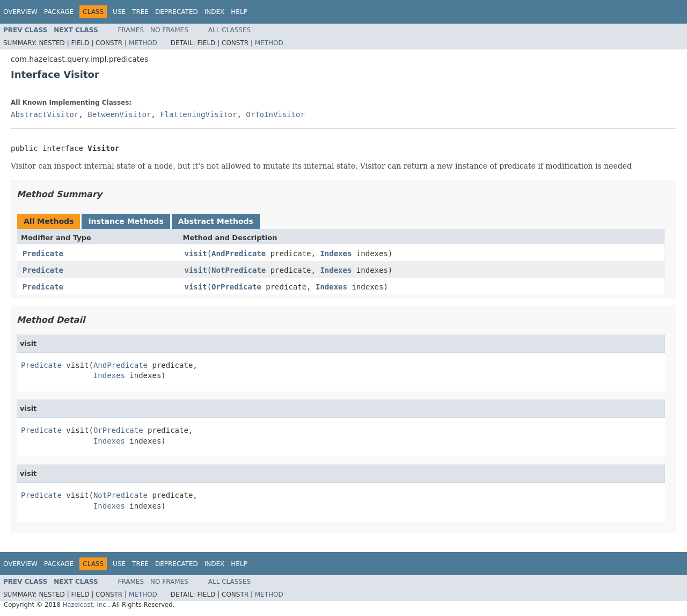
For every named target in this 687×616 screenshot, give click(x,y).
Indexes (336, 253)
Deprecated (177, 12)
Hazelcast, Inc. (85, 605)
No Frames (169, 30)
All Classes (229, 30)
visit (196, 253)
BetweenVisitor (119, 114)
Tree (140, 12)
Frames (131, 30)
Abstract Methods (216, 221)
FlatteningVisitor (198, 114)
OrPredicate (236, 287)
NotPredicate (239, 270)
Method (143, 43)
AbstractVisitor (45, 114)
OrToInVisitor (275, 114)
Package (59, 12)
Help (239, 12)
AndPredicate (239, 253)
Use (119, 12)
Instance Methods (126, 221)
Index (215, 12)
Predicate (43, 253)
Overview (20, 12)
